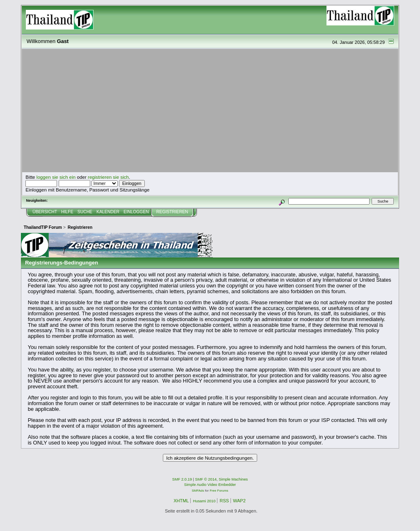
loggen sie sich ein (56, 177)
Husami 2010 (204, 501)
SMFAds (198, 491)
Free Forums (219, 491)
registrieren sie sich (108, 177)
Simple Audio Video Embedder (210, 485)
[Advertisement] (210, 111)
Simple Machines (233, 479)
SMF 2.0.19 (182, 479)
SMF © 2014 (206, 479)
